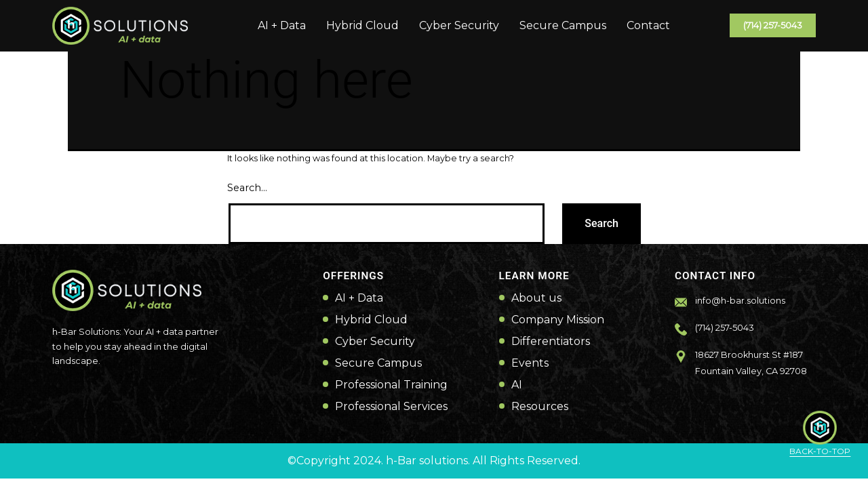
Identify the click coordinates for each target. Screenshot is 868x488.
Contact (648, 25)
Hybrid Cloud (362, 25)
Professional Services (391, 407)
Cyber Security (459, 25)
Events (530, 363)
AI (517, 385)
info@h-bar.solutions (740, 301)
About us (536, 298)
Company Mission (558, 320)
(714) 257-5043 (773, 25)
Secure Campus (563, 25)
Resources (540, 407)
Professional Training (391, 385)
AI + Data (282, 25)
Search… (247, 188)
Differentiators (551, 342)
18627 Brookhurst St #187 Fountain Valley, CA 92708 (751, 363)
